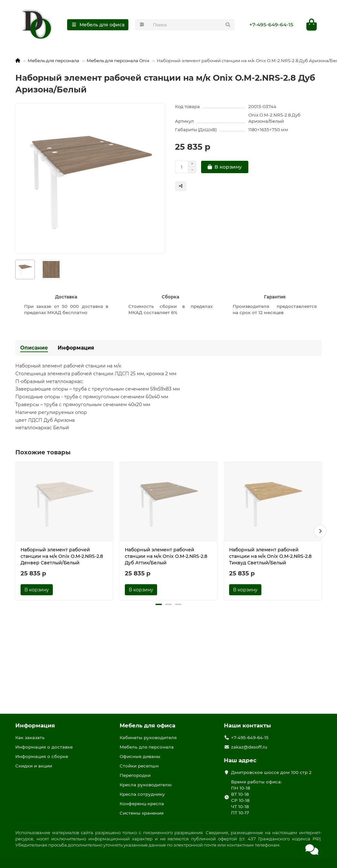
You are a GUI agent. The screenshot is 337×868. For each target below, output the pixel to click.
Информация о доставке (44, 747)
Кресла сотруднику (142, 794)
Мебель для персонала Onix (118, 61)
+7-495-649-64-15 (271, 25)
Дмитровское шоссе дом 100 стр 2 (271, 772)
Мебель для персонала (53, 61)
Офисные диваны (140, 756)
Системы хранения (142, 813)
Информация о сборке (42, 756)
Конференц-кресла (142, 804)
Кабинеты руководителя (148, 737)
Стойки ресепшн (139, 766)
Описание (34, 348)
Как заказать (30, 737)
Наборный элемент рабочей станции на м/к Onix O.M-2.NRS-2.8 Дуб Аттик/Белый (166, 556)
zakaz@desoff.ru (249, 747)
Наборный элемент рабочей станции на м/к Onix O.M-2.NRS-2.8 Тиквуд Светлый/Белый (270, 556)
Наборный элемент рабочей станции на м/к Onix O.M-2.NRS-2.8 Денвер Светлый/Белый (62, 556)
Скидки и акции (34, 766)
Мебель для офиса (147, 725)
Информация (76, 348)
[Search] (192, 25)
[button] (320, 531)
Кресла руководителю (146, 785)
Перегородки (135, 775)
